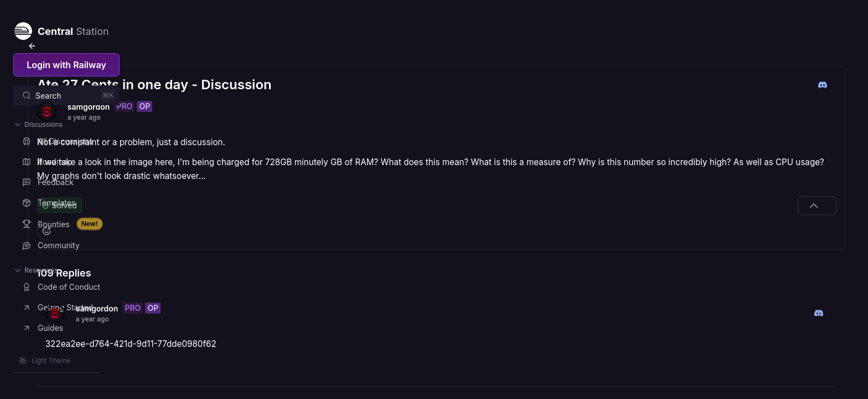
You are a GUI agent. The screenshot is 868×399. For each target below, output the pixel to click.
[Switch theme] (44, 361)
